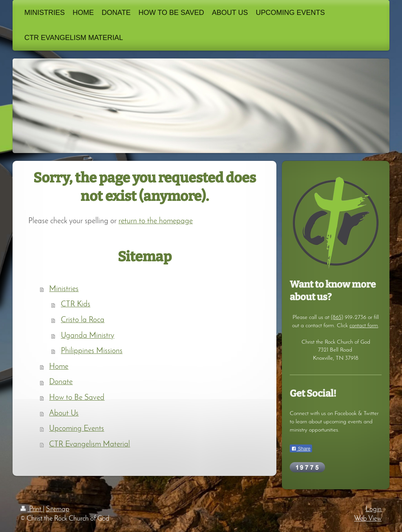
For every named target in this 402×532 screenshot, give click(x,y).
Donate (61, 382)
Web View (368, 519)
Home (59, 367)
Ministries (64, 289)
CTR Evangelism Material (90, 445)
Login (374, 509)
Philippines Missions (92, 351)
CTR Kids (76, 304)
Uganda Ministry (88, 336)
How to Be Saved (77, 398)
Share (301, 449)
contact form (364, 326)
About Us (64, 414)
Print (32, 509)
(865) (337, 317)
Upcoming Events (77, 429)
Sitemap (58, 509)
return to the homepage (156, 221)
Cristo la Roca (83, 320)
